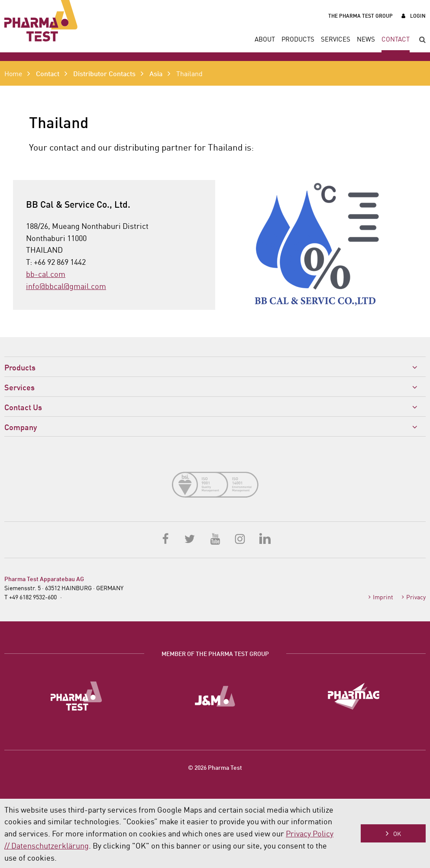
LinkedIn (265, 538)
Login (418, 15)
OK (397, 833)
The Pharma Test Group (360, 15)
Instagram (240, 538)
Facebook (166, 538)
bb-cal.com (46, 273)
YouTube (215, 538)
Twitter (191, 538)
